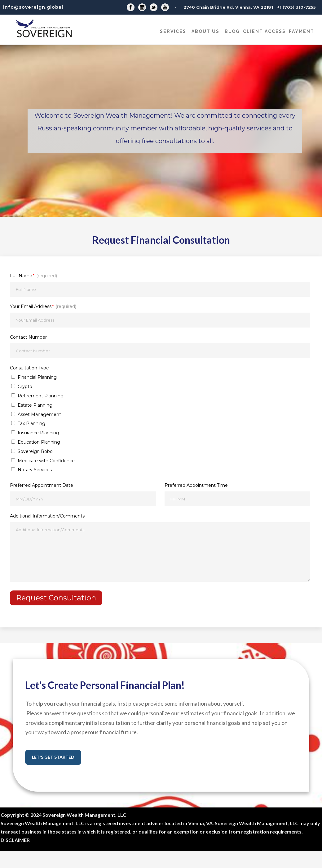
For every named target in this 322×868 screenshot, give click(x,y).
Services (173, 31)
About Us (205, 31)
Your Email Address (43, 306)
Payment (302, 31)
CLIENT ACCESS (264, 31)
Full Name (33, 276)
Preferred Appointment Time (196, 485)
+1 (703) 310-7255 (296, 7)
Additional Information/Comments (47, 516)
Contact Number (28, 337)
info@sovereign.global (33, 7)
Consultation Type (29, 368)
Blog (232, 31)
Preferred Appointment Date (42, 485)
